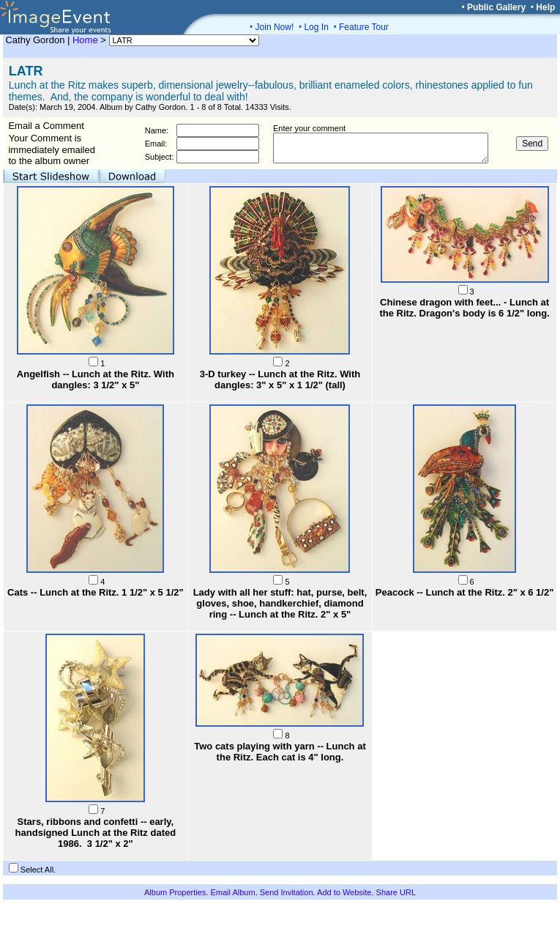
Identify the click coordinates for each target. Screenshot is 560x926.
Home (85, 40)
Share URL (396, 892)
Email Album (232, 892)
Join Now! (275, 27)
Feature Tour (364, 27)
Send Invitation (287, 892)
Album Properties (175, 892)
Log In (316, 27)
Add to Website (344, 892)
